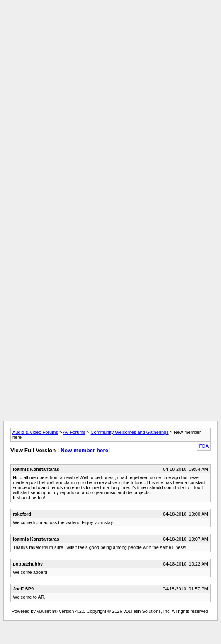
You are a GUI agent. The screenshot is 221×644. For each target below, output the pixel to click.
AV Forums (74, 432)
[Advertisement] (109, 86)
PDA (204, 446)
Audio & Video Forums (35, 432)
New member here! (85, 450)
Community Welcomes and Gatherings (130, 432)
